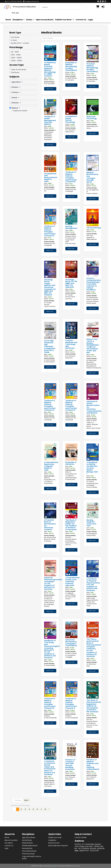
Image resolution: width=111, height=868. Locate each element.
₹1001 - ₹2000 (16, 58)
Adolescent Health (20, 111)
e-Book (14, 40)
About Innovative (11, 840)
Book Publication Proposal (58, 846)
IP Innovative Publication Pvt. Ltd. (68, 866)
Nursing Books (27, 848)
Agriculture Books (29, 837)
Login (90, 20)
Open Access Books (45, 20)
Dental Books (27, 840)
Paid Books (15, 72)
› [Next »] (49, 809)
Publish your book (55, 837)
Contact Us (81, 20)
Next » (27, 800)
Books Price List (54, 843)
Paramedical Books (29, 851)
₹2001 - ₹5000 (17, 61)
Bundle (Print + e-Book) (20, 43)
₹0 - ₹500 (15, 52)
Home (8, 20)
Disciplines (19, 20)
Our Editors (9, 843)
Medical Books (27, 843)
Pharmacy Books (28, 854)
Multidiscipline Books (30, 846)
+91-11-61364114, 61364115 (13, 1)
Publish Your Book (65, 20)
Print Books (15, 37)
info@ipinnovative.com (31, 1)
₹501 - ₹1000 (16, 55)
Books (30, 20)
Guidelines (52, 840)
